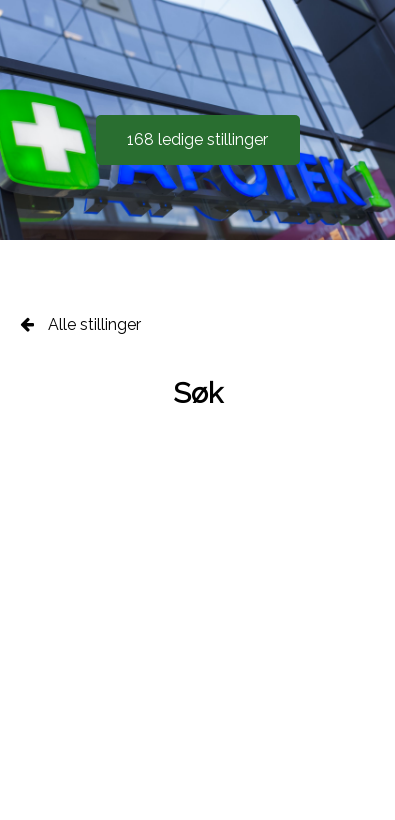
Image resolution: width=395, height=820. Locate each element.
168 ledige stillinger (197, 139)
